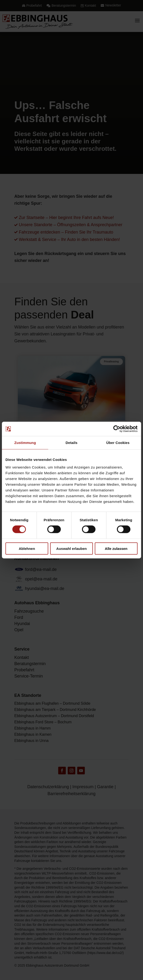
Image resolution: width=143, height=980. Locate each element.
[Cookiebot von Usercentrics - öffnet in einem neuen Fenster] (117, 429)
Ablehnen (27, 548)
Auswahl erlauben (71, 548)
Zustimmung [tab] (25, 443)
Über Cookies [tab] (118, 443)
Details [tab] (71, 443)
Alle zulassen (116, 548)
